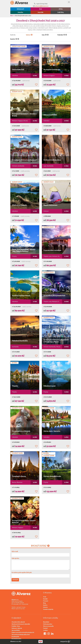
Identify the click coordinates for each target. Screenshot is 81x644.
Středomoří (20, 9)
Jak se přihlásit (16, 630)
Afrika (61, 9)
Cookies (45, 630)
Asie (41, 9)
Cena (43, 35)
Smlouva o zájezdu (17, 628)
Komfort (13, 39)
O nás (45, 597)
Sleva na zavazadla (48, 626)
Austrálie (40, 12)
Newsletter (46, 622)
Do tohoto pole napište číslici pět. (22, 573)
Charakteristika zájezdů (18, 622)
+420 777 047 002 (42, 4)
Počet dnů (60, 35)
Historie (45, 607)
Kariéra (45, 605)
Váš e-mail (15, 552)
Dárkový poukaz (48, 624)
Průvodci (46, 601)
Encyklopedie (15, 637)
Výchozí (29, 35)
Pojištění (14, 626)
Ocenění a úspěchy (48, 609)
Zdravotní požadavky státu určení (21, 635)
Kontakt (45, 599)
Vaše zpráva (15, 558)
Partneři (45, 628)
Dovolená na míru (16, 639)
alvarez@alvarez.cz (42, 6)
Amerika (20, 12)
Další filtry (61, 12)
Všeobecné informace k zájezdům (21, 624)
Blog (44, 603)
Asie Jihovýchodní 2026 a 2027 (23, 16)
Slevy (18, 626)
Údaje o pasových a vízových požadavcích (23, 632)
